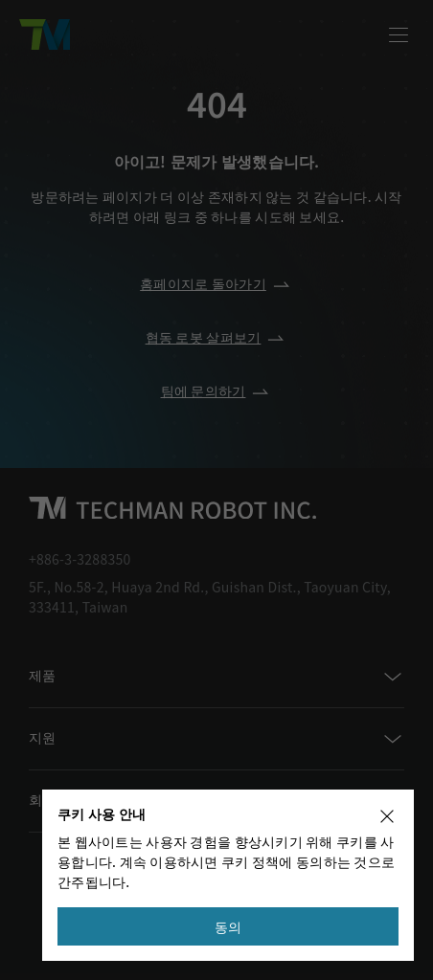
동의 (228, 926)
